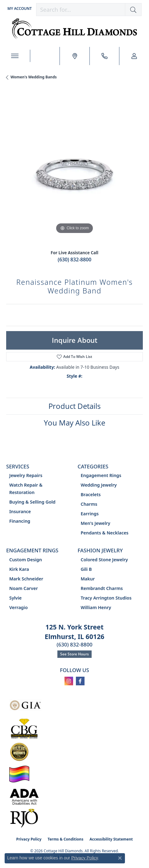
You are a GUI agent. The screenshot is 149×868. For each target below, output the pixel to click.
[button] (19, 8)
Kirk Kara (19, 569)
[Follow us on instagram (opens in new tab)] (69, 681)
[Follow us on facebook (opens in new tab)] (80, 681)
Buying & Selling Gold (32, 502)
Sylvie (15, 598)
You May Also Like (74, 423)
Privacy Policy (29, 839)
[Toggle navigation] (15, 56)
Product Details (74, 406)
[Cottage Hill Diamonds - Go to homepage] (74, 29)
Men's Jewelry (96, 523)
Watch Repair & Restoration (26, 489)
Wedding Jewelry (99, 485)
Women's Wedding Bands (34, 77)
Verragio (19, 607)
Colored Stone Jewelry (104, 560)
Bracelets (91, 494)
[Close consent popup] (120, 858)
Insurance (20, 511)
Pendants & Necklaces (105, 533)
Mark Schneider (26, 579)
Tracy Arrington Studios (106, 598)
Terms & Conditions (65, 839)
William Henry (96, 607)
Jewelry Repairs (26, 475)
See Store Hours (74, 654)
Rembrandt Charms (102, 588)
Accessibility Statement (111, 839)
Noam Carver (24, 588)
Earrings (90, 514)
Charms (89, 504)
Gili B (86, 569)
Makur (88, 579)
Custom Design (26, 560)
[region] (74, 167)
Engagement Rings (101, 475)
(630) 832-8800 (74, 260)
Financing (20, 521)
